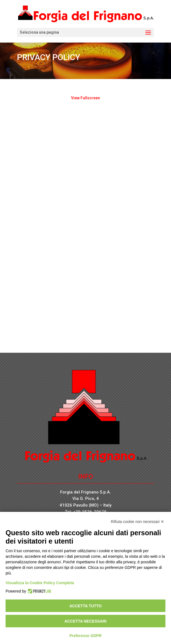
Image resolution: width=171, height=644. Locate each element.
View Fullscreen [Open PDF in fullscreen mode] (85, 98)
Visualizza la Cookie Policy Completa (40, 583)
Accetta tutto (85, 606)
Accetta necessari (86, 621)
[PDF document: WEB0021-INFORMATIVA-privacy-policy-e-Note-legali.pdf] (85, 219)
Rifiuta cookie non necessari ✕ (137, 522)
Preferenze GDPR (85, 636)
